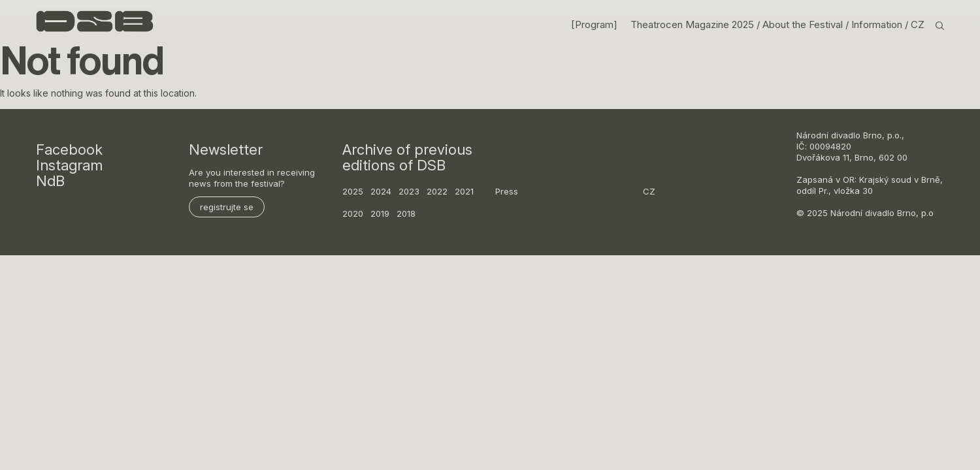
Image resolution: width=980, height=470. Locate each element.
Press (507, 191)
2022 (437, 191)
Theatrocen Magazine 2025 (692, 25)
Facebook (69, 149)
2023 (409, 191)
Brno (873, 135)
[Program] (594, 25)
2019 (380, 213)
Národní (812, 135)
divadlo (846, 135)
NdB (50, 181)
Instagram (69, 165)
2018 (406, 213)
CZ (918, 25)
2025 (353, 191)
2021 (464, 191)
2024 (381, 191)
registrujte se (227, 207)
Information (878, 25)
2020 (353, 213)
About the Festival (804, 25)
